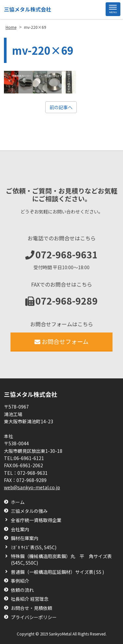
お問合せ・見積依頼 (31, 608)
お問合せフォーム (61, 341)
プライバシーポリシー (34, 617)
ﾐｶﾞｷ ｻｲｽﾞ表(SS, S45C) (34, 547)
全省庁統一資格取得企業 (36, 520)
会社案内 (20, 529)
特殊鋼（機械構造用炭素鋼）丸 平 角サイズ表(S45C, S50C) (61, 560)
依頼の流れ (22, 590)
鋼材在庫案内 (25, 538)
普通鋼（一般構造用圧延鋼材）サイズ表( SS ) (57, 572)
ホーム (18, 502)
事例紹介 (20, 581)
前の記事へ (61, 107)
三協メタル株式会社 (28, 9)
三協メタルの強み (29, 511)
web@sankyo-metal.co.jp (32, 487)
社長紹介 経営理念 (30, 599)
